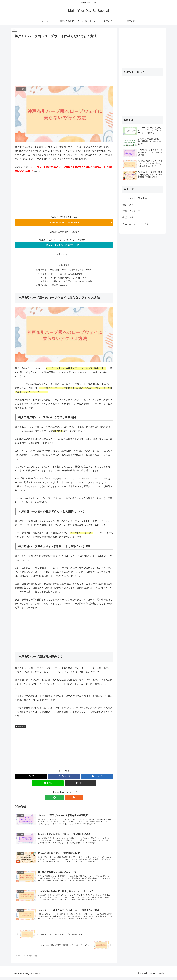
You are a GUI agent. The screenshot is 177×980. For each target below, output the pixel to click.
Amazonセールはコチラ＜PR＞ (64, 223)
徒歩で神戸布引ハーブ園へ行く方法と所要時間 (61, 274)
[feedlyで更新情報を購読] (61, 798)
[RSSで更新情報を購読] (67, 798)
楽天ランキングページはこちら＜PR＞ (64, 245)
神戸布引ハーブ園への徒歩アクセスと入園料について (64, 278)
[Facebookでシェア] (64, 777)
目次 (61, 265)
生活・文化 (20, 728)
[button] (81, 784)
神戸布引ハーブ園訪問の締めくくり (54, 286)
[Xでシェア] (31, 777)
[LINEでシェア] (48, 784)
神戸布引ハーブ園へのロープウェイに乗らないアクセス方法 (65, 270)
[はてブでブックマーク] (97, 777)
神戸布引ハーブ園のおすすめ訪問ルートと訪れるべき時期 (66, 282)
